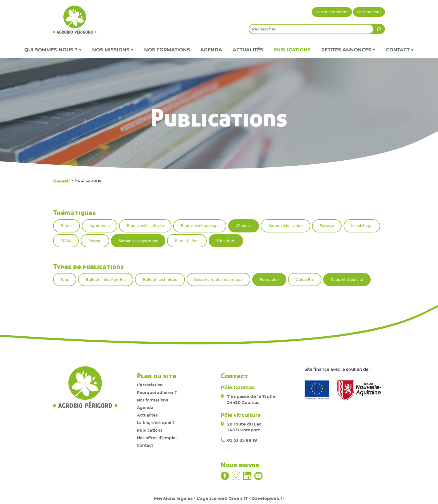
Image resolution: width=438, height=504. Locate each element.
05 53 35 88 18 (242, 440)
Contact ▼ (400, 50)
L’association (150, 385)
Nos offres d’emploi (157, 438)
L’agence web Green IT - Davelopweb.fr (241, 498)
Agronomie (100, 226)
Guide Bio (305, 280)
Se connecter (369, 12)
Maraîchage (362, 226)
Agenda (211, 50)
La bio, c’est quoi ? (156, 423)
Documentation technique (218, 280)
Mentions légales (173, 498)
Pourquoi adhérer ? (157, 393)
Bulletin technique (160, 280)
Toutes (66, 226)
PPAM (66, 241)
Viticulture (226, 241)
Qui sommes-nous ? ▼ (53, 50)
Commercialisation (286, 226)
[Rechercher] (379, 29)
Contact (145, 445)
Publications (292, 50)
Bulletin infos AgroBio (106, 280)
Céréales (244, 226)
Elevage (327, 226)
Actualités (248, 50)
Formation (269, 280)
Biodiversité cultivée (145, 226)
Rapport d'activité (347, 280)
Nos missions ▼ (113, 50)
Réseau (95, 241)
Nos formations (167, 50)
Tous (65, 280)
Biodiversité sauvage (200, 226)
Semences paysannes (138, 241)
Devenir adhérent (332, 12)
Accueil (61, 180)
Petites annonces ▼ (348, 50)
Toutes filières (187, 241)
